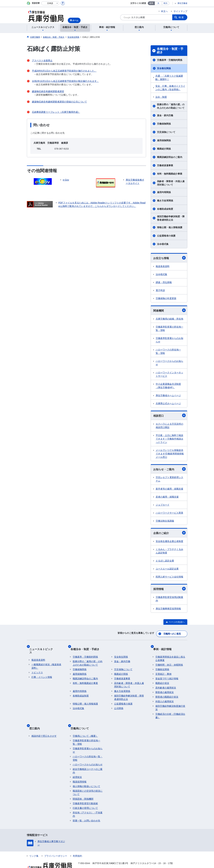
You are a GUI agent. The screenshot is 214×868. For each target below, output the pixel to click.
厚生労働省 (182, 3)
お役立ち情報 (169, 258)
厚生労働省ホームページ (168, 396)
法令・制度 (161, 97)
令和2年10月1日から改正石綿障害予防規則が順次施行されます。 (65, 81)
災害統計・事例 (163, 670)
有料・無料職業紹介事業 (170, 174)
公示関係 (119, 704)
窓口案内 (37, 722)
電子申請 (160, 291)
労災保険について (166, 132)
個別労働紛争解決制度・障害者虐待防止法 (171, 218)
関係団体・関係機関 (83, 790)
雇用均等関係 (164, 192)
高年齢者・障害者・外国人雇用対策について (129, 681)
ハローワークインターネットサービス (169, 375)
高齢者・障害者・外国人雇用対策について (171, 183)
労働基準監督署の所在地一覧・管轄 (169, 329)
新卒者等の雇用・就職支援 (169, 491)
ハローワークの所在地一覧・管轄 (168, 352)
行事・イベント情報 (42, 670)
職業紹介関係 (164, 149)
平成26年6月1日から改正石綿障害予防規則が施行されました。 (64, 71)
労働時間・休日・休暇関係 (169, 661)
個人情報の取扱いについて (86, 778)
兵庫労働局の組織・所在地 (169, 320)
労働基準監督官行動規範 (85, 795)
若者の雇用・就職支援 (167, 499)
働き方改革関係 (165, 201)
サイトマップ (180, 11)
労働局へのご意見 (172, 635)
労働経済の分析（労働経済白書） (170, 712)
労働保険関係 (164, 124)
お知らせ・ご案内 (169, 470)
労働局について (82, 722)
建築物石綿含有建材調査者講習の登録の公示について (59, 102)
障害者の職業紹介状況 (167, 693)
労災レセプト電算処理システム (169, 481)
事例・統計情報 (165, 647)
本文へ (164, 11)
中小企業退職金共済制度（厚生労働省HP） (168, 387)
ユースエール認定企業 (167, 571)
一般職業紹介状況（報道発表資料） (46, 659)
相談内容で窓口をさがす (44, 727)
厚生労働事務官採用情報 (168, 611)
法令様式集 (163, 244)
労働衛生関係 (162, 665)
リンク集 (34, 847)
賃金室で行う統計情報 (167, 675)
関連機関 (169, 311)
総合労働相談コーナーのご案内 (88, 762)
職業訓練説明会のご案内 (170, 157)
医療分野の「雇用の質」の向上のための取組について (171, 106)
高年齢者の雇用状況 (166, 684)
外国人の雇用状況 (165, 698)
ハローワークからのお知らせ (169, 364)
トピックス (37, 665)
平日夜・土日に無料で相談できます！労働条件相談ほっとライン (169, 440)
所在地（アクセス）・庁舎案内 (88, 806)
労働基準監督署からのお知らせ (169, 341)
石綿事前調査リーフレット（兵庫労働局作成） (56, 112)
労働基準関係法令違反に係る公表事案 (170, 655)
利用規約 (77, 847)
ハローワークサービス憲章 (169, 515)
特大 (166, 3)
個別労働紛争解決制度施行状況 (170, 704)
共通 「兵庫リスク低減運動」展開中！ (169, 78)
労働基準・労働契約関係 (170, 60)
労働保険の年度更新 (166, 299)
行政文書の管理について (85, 799)
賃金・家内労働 (165, 115)
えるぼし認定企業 (165, 563)
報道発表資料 (163, 267)
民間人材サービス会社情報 (169, 579)
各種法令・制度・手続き (170, 51)
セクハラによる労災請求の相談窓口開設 (169, 427)
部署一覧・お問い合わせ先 (86, 812)
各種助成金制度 (165, 209)
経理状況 (77, 768)
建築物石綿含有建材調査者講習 (48, 91)
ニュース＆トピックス (45, 647)
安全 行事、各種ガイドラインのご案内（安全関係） (170, 88)
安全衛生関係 (164, 68)
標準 (151, 3)
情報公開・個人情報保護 (170, 227)
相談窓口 (169, 416)
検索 (181, 17)
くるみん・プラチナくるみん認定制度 (169, 553)
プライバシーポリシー (56, 847)
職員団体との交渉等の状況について (88, 784)
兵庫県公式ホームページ (168, 404)
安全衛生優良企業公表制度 (169, 543)
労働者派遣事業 (165, 165)
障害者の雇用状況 (165, 688)
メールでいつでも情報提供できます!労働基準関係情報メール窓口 (170, 455)
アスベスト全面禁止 (42, 60)
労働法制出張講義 (165, 523)
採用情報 (169, 591)
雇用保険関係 (164, 140)
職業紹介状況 (162, 679)
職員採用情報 (80, 773)
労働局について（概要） (85, 727)
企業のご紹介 (169, 535)
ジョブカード (163, 507)
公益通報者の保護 (166, 236)
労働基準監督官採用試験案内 (169, 601)
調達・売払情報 (164, 283)
